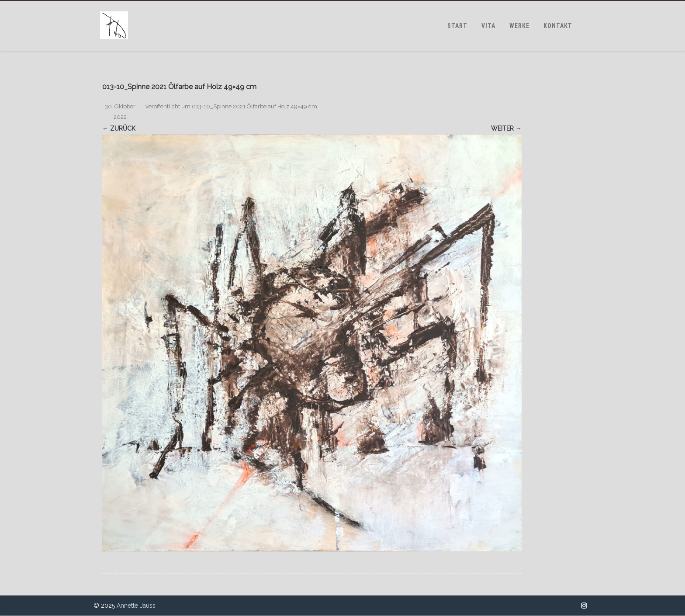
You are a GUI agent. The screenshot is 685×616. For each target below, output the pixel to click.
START (457, 26)
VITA (488, 26)
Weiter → (506, 128)
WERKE (519, 26)
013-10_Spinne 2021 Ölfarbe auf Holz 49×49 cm (254, 106)
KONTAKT (558, 26)
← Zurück (119, 128)
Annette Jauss (136, 606)
